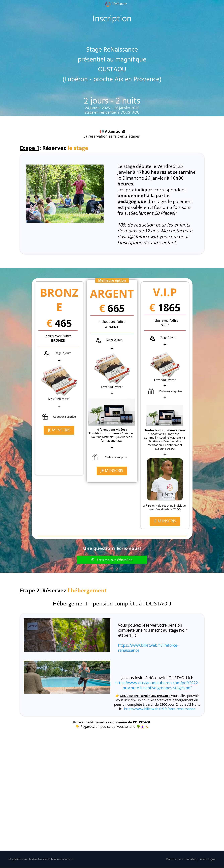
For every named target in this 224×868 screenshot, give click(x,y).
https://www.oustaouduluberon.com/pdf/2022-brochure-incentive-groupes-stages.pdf (157, 685)
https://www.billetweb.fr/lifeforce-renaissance (148, 648)
